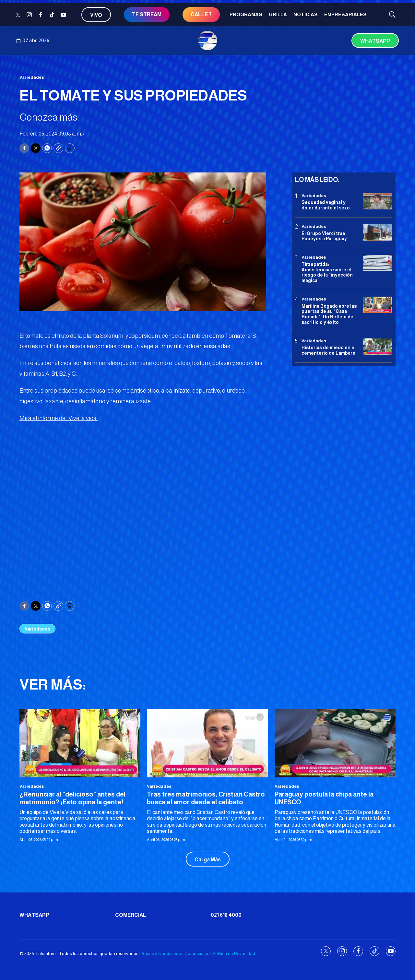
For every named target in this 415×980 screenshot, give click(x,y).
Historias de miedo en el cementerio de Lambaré (329, 350)
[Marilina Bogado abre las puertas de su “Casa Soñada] (378, 305)
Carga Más (208, 860)
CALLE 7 (201, 14)
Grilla (278, 14)
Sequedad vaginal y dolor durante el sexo (326, 205)
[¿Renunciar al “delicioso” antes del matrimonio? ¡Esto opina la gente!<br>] (80, 743)
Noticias (306, 14)
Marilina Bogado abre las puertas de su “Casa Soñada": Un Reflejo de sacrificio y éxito (329, 314)
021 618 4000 (226, 915)
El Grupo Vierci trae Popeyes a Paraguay (324, 236)
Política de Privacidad (234, 953)
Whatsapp (375, 41)
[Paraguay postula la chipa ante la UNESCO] (335, 743)
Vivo (96, 15)
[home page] (207, 41)
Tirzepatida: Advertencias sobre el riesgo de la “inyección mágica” (327, 272)
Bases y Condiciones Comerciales (175, 953)
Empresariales (345, 14)
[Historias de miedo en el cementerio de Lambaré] (378, 347)
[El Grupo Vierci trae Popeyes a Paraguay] (378, 232)
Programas (246, 14)
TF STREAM (147, 14)
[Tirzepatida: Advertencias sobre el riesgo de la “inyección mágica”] (378, 263)
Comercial (131, 915)
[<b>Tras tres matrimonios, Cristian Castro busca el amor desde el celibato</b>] (207, 743)
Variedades (32, 77)
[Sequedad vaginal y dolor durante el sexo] (378, 201)
